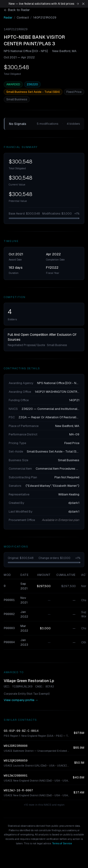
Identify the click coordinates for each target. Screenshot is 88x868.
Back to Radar (17, 10)
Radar (8, 17)
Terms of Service (62, 843)
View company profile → (21, 700)
